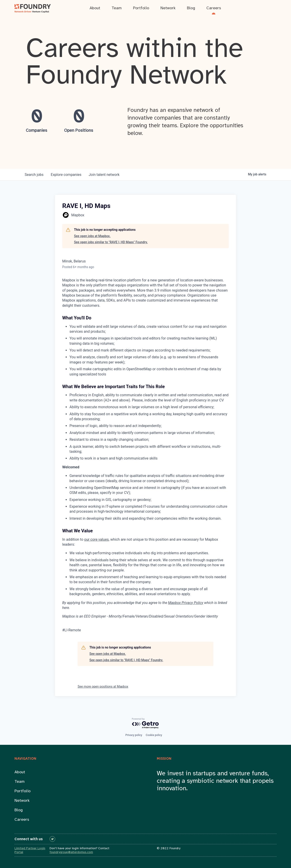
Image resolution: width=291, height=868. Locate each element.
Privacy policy (134, 735)
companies (66, 175)
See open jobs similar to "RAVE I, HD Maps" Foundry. (111, 242)
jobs (34, 175)
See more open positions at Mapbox (103, 686)
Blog (19, 810)
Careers (22, 820)
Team (20, 782)
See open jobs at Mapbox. (92, 236)
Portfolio (23, 791)
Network (22, 801)
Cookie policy (154, 735)
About (20, 772)
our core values (96, 539)
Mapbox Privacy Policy (186, 603)
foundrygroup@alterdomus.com (71, 852)
